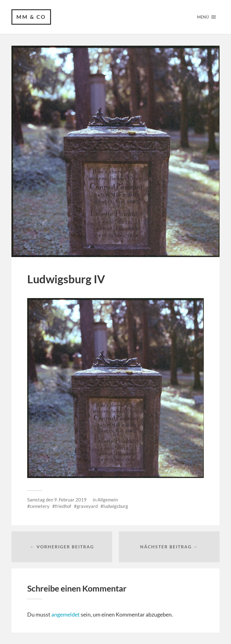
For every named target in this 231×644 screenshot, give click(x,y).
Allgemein (108, 500)
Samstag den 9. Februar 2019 (57, 500)
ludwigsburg (116, 506)
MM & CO (31, 17)
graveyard (87, 506)
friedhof (63, 506)
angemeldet (66, 614)
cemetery (40, 506)
